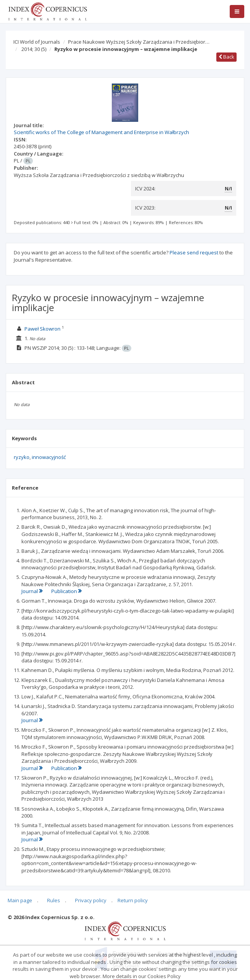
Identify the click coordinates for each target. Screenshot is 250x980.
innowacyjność (49, 457)
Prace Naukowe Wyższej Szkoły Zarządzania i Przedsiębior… (139, 42)
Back (226, 57)
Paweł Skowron (42, 329)
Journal (33, 591)
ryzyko (22, 457)
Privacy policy (91, 900)
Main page (20, 900)
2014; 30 (34, 49)
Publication (66, 591)
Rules (54, 900)
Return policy (133, 900)
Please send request (194, 252)
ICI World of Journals (37, 42)
